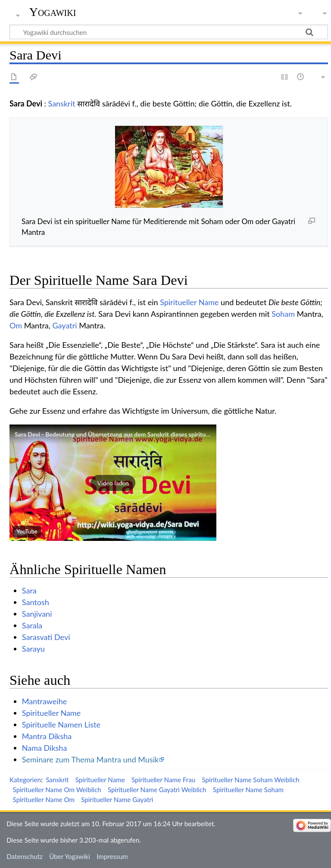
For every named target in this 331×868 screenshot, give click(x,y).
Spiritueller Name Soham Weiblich (250, 780)
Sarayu (33, 649)
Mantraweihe (44, 701)
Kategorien (25, 780)
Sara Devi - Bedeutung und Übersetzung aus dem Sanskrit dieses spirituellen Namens (128, 434)
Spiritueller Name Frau (163, 780)
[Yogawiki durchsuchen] (169, 32)
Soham (283, 314)
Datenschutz (25, 856)
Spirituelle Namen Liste (61, 724)
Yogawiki (53, 12)
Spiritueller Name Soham (248, 790)
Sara (29, 590)
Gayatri (64, 325)
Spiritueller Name (189, 302)
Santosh (36, 602)
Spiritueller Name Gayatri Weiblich (157, 790)
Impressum (112, 856)
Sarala (32, 625)
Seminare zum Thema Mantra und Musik (90, 759)
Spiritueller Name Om (44, 799)
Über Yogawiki (70, 856)
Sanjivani (37, 614)
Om (16, 325)
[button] (113, 483)
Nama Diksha (45, 748)
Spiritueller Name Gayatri (117, 799)
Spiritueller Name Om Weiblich (57, 790)
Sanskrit (62, 103)
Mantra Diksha (47, 736)
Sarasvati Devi (46, 637)
